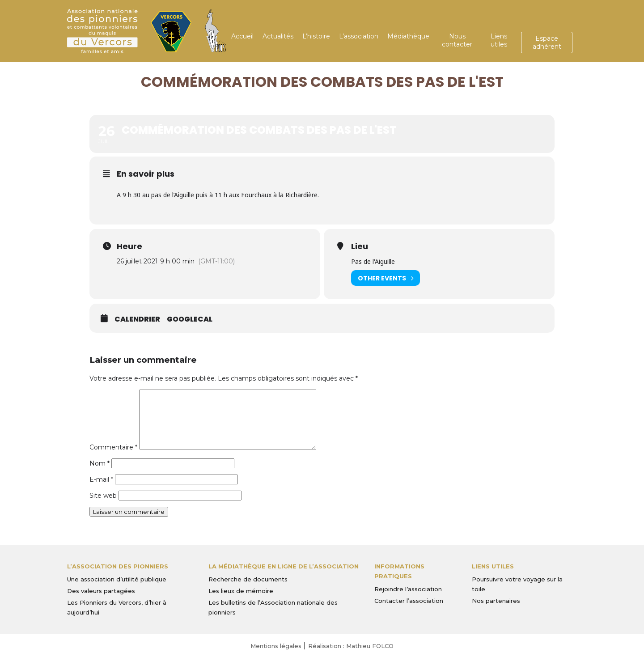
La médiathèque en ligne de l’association (284, 566)
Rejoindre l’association (408, 589)
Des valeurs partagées (101, 591)
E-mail (101, 479)
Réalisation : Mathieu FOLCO (351, 646)
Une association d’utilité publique (117, 579)
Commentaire (113, 447)
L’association (359, 36)
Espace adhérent (547, 42)
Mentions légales (276, 646)
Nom (100, 463)
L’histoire (316, 36)
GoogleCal (190, 319)
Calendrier (137, 319)
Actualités (278, 36)
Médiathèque (408, 36)
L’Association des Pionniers (118, 566)
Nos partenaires (496, 601)
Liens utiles (499, 40)
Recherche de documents (248, 579)
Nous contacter (457, 40)
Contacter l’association (409, 601)
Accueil (242, 36)
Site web (103, 496)
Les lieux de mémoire (241, 591)
